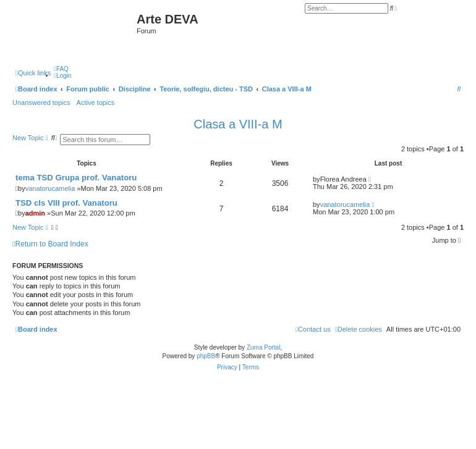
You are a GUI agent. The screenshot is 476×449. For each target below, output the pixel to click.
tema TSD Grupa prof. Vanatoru (76, 178)
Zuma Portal (263, 347)
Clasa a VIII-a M (238, 124)
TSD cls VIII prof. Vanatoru (66, 203)
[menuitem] (61, 69)
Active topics (96, 103)
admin (35, 213)
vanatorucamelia (50, 188)
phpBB (206, 356)
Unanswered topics (41, 103)
